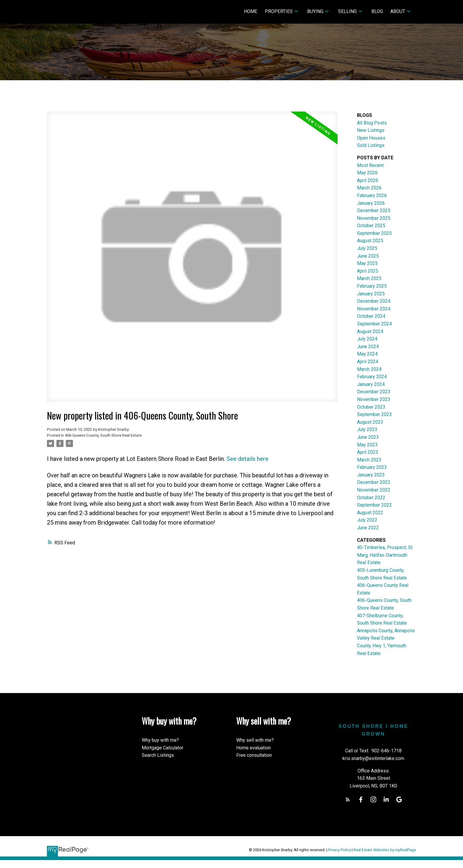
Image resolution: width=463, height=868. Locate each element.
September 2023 (374, 414)
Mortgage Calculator (163, 748)
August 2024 (370, 331)
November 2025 (374, 218)
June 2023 (368, 437)
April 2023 (368, 452)
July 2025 (367, 248)
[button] (348, 799)
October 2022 (371, 498)
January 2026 (371, 203)
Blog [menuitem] (377, 11)
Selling (347, 11)
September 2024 (374, 324)
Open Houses (371, 138)
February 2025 (372, 286)
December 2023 (374, 392)
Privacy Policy (339, 850)
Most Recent (370, 165)
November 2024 (374, 309)
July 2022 (367, 520)
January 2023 (371, 475)
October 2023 (371, 407)
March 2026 (369, 188)
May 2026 (367, 173)
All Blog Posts (372, 123)
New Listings (371, 130)
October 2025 (371, 226)
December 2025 (374, 211)
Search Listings (158, 755)
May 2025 (367, 263)
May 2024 (367, 354)
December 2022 (374, 482)
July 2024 (367, 339)
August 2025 (370, 241)
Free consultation (254, 755)
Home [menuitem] (251, 11)
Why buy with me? (160, 740)
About (398, 11)
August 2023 (370, 422)
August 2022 (370, 513)
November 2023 (374, 399)
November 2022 (374, 490)
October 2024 (371, 316)
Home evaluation (253, 748)
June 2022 (368, 528)
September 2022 (374, 505)
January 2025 (371, 294)
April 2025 (368, 271)
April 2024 (368, 362)
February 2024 (372, 377)
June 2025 (368, 256)
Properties (279, 11)
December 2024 (374, 301)
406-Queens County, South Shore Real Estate (103, 435)
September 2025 (374, 233)
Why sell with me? (255, 740)
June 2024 (368, 347)
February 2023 (372, 467)
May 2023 (367, 445)
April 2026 (368, 180)
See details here (247, 459)
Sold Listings (371, 145)
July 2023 (367, 429)
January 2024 (371, 384)
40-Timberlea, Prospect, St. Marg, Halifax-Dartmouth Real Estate (385, 555)
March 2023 (369, 460)
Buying (315, 11)
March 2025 (369, 278)
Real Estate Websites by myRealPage (385, 850)
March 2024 (369, 369)
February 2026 (372, 195)
